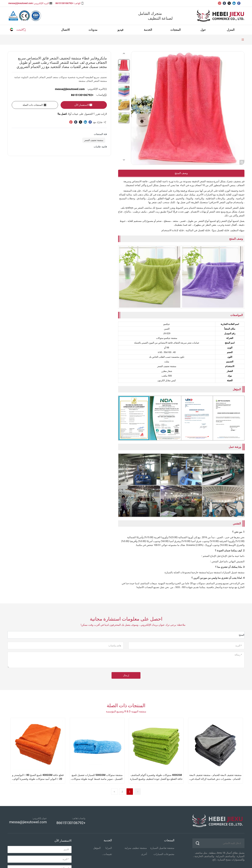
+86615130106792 (71, 823)
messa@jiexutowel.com (70, 89)
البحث (20, 30)
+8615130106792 (82, 95)
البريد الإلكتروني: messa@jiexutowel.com (29, 3)
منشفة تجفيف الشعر (94, 140)
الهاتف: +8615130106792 (68, 3)
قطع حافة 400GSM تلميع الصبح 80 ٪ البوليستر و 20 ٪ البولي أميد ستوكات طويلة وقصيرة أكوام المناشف (38, 779)
